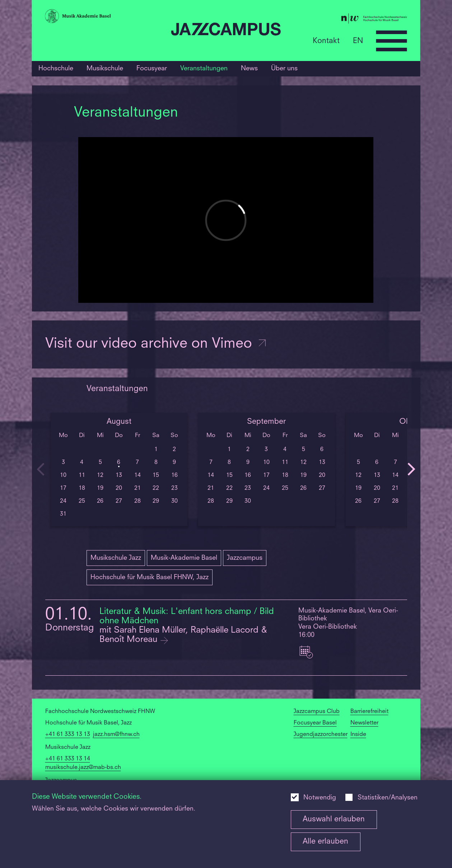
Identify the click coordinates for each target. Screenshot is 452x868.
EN (358, 41)
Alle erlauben (325, 842)
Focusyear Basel (315, 723)
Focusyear (152, 69)
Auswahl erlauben (334, 819)
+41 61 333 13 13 (68, 735)
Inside (358, 735)
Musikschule (105, 69)
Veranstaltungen (204, 69)
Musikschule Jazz (116, 558)
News (249, 69)
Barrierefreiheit (369, 712)
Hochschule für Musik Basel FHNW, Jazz (150, 577)
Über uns (284, 69)
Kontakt (326, 41)
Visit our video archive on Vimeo (156, 344)
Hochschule (56, 69)
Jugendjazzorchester (321, 735)
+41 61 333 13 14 (68, 759)
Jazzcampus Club (317, 712)
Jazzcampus (245, 558)
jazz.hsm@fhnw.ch (116, 735)
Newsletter (364, 723)
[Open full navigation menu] (392, 41)
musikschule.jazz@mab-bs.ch (83, 768)
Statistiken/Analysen (388, 798)
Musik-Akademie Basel (184, 558)
